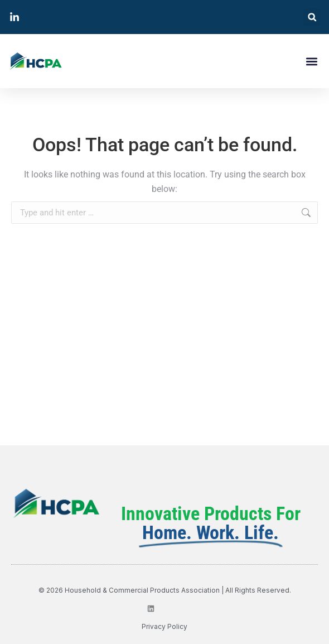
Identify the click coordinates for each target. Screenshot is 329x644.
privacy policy (164, 626)
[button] (312, 17)
